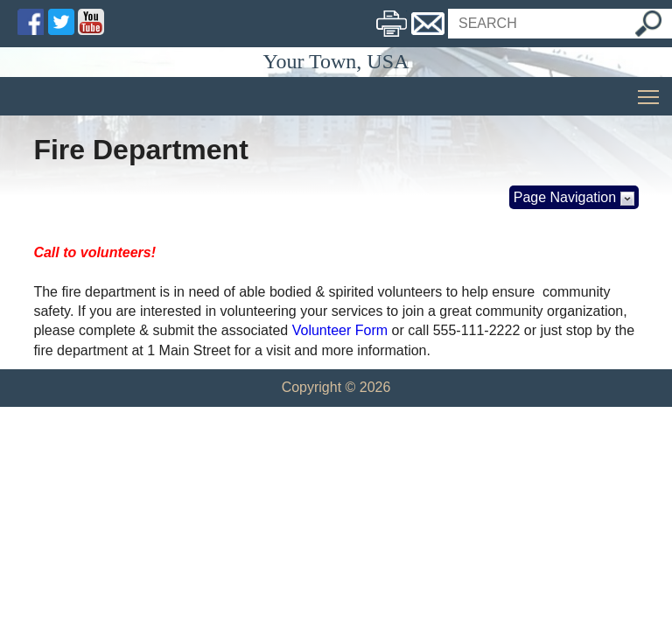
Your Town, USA (336, 61)
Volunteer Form (340, 330)
